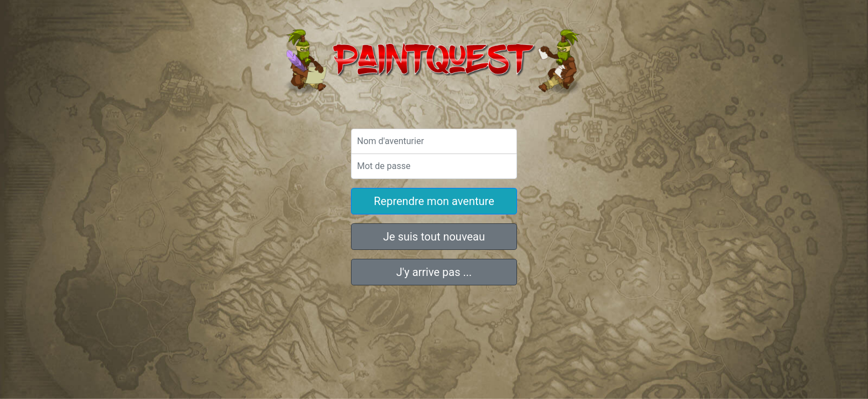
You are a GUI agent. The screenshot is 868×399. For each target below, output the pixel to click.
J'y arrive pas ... (434, 272)
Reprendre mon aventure (434, 201)
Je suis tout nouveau (434, 237)
